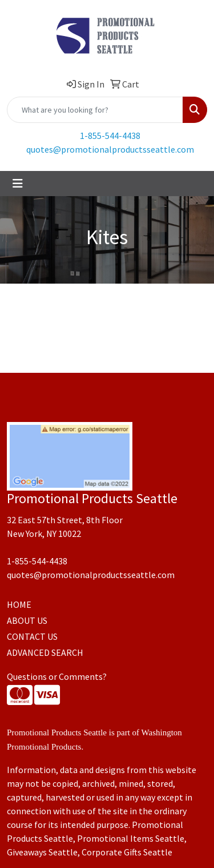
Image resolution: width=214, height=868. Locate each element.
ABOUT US (27, 620)
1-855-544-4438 (110, 136)
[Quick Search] (95, 110)
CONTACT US (32, 636)
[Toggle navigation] (18, 184)
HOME (19, 604)
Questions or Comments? (57, 676)
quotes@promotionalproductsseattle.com (110, 149)
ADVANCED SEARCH (45, 652)
